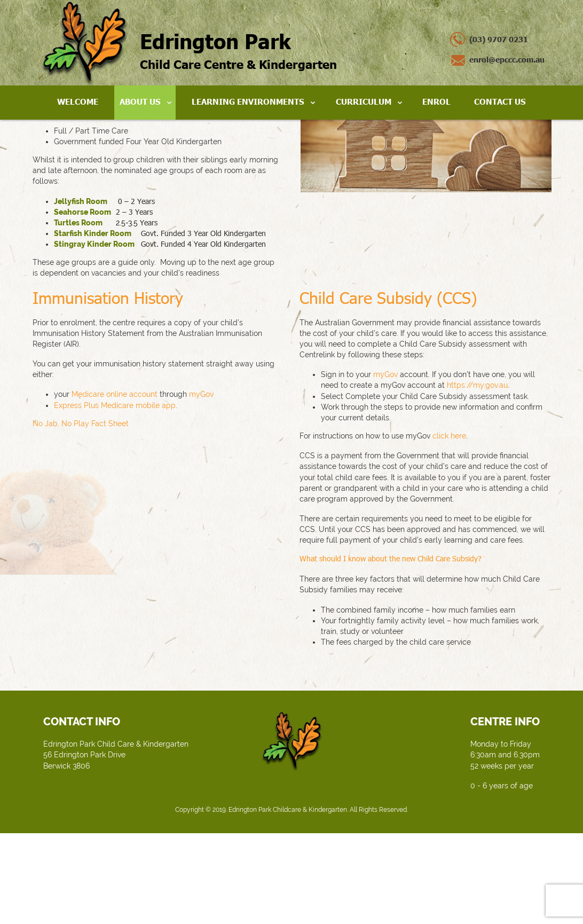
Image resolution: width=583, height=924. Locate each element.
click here (449, 527)
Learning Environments (248, 101)
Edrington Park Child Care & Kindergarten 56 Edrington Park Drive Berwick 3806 (116, 845)
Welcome (78, 101)
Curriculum (364, 101)
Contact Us (500, 101)
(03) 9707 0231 (499, 39)
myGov (201, 485)
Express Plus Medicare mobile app (115, 496)
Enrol (436, 101)
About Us (140, 101)
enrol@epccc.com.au (507, 60)
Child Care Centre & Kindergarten (238, 49)
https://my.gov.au (477, 476)
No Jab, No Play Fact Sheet (81, 514)
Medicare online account (115, 485)
